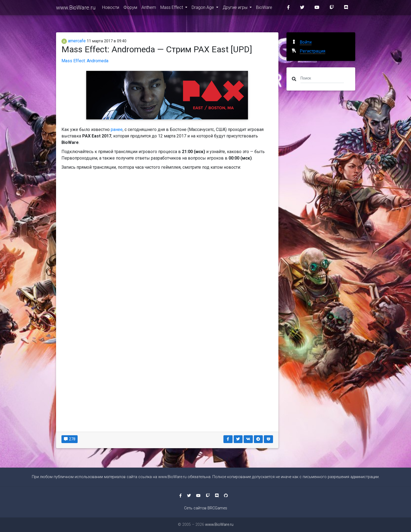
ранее (117, 129)
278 (70, 439)
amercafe (74, 41)
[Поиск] (322, 78)
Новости (111, 8)
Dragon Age (203, 8)
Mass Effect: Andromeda (85, 61)
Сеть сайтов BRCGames (206, 508)
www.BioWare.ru (76, 9)
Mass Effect (172, 8)
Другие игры (236, 8)
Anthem (149, 8)
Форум (130, 8)
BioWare (264, 8)
